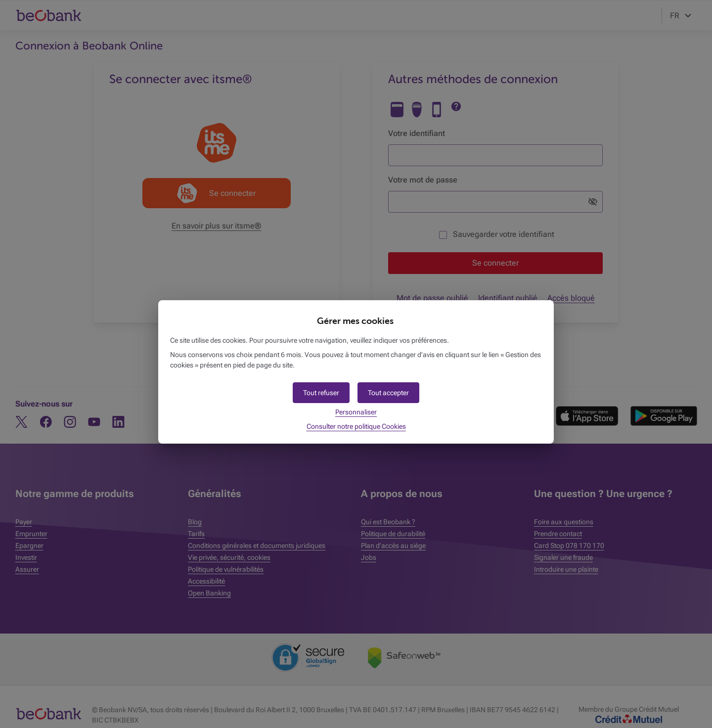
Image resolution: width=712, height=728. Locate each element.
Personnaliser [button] (356, 412)
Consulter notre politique (356, 426)
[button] (388, 393)
